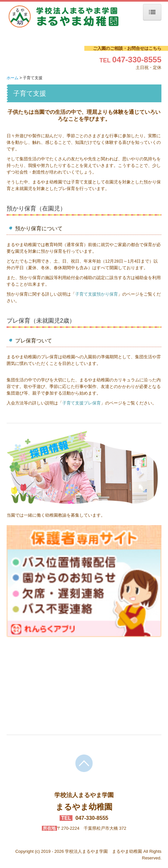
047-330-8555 (137, 60)
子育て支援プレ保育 (82, 403)
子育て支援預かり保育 (97, 294)
